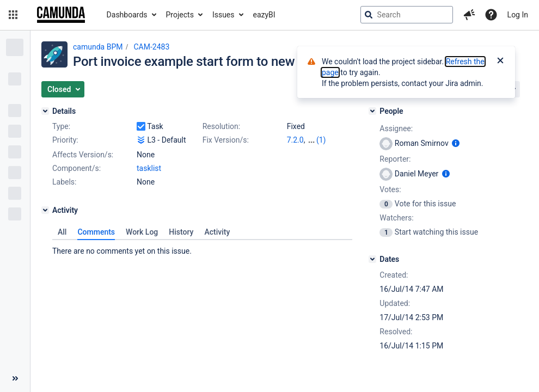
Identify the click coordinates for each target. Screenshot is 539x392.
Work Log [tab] (142, 232)
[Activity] (45, 210)
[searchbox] (407, 15)
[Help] (491, 15)
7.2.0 (295, 140)
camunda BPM (98, 47)
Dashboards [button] (127, 15)
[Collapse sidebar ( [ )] (15, 378)
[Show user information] (456, 143)
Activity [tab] (217, 232)
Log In (518, 15)
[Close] (500, 62)
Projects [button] (180, 15)
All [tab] (62, 232)
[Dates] (372, 259)
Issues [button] (223, 15)
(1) (321, 140)
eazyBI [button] (264, 15)
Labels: (64, 182)
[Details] (45, 111)
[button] (13, 15)
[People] (372, 111)
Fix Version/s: (226, 140)
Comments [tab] (96, 232)
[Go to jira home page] (61, 15)
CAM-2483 (151, 47)
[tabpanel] (202, 248)
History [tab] (181, 232)
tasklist (149, 168)
